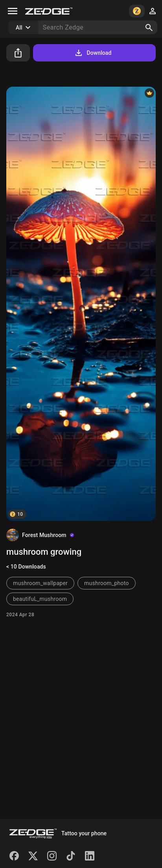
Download (93, 53)
